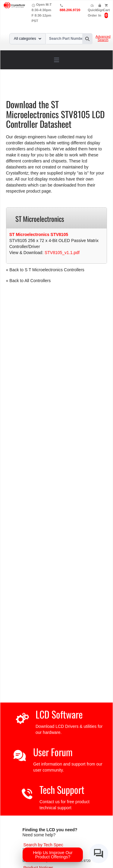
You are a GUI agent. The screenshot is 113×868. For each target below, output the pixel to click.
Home (19, 86)
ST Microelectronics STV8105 (39, 234)
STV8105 (68, 90)
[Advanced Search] (43, 845)
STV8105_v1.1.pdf (62, 253)
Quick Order (92, 10)
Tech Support (62, 789)
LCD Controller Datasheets (74, 86)
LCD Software (59, 714)
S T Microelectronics (36, 90)
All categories (28, 39)
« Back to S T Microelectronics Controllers (45, 270)
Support (37, 86)
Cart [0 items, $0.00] (106, 10)
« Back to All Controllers (28, 281)
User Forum (53, 752)
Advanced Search (103, 38)
